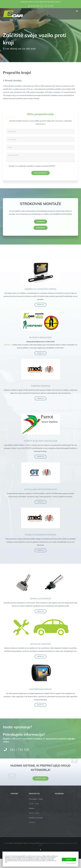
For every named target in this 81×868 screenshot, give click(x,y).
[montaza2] (40, 618)
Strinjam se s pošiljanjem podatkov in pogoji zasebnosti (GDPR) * (32, 168)
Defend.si (7, 345)
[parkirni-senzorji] (40, 360)
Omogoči (69, 859)
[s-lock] (40, 311)
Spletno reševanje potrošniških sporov (34, 843)
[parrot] (40, 415)
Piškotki (10, 843)
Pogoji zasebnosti (18, 843)
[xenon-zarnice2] (40, 572)
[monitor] (40, 663)
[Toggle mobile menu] (77, 11)
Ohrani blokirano (71, 863)
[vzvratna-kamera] (40, 263)
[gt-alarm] (40, 463)
